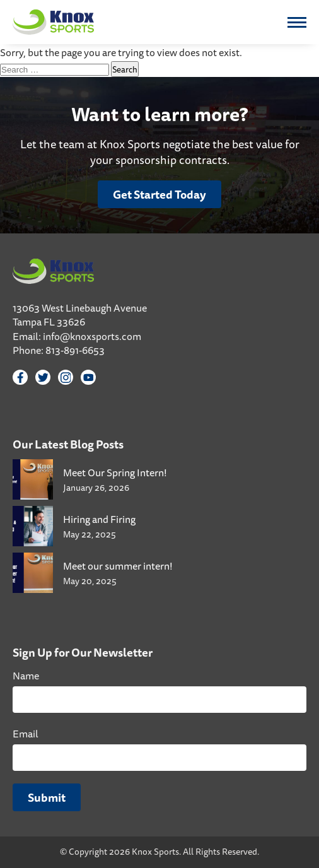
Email (26, 734)
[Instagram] (66, 377)
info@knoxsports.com (92, 336)
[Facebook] (20, 377)
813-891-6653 (75, 350)
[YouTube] (88, 377)
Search (125, 69)
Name (26, 676)
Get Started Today (159, 194)
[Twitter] (43, 377)
